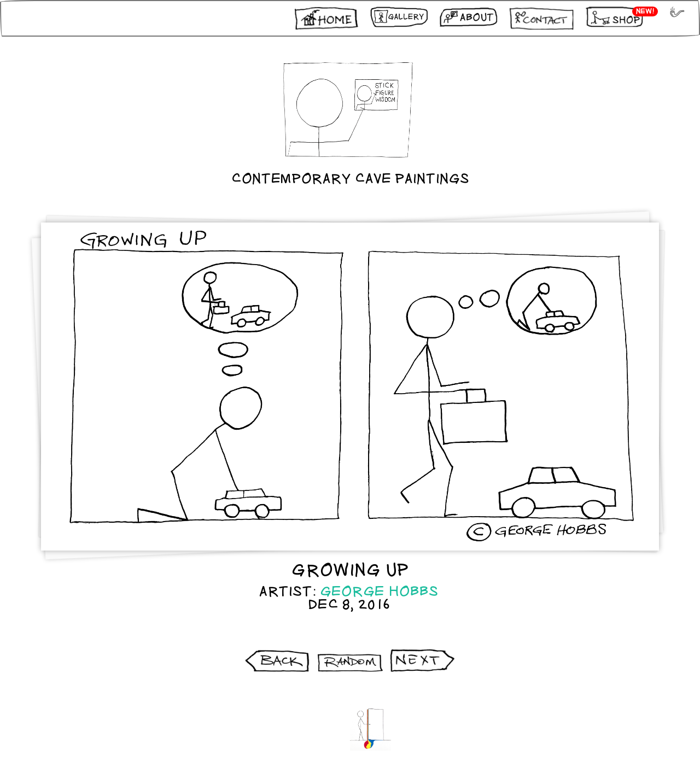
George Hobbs (379, 592)
